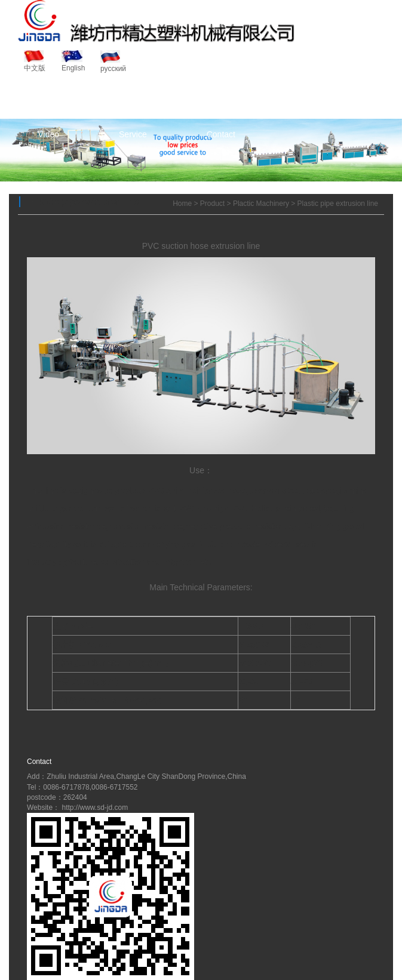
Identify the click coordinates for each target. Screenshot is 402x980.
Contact (221, 134)
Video (48, 134)
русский (113, 61)
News (301, 98)
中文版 (37, 61)
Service (133, 134)
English (75, 61)
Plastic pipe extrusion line (338, 204)
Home (49, 98)
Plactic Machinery (261, 204)
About (131, 98)
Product (216, 98)
